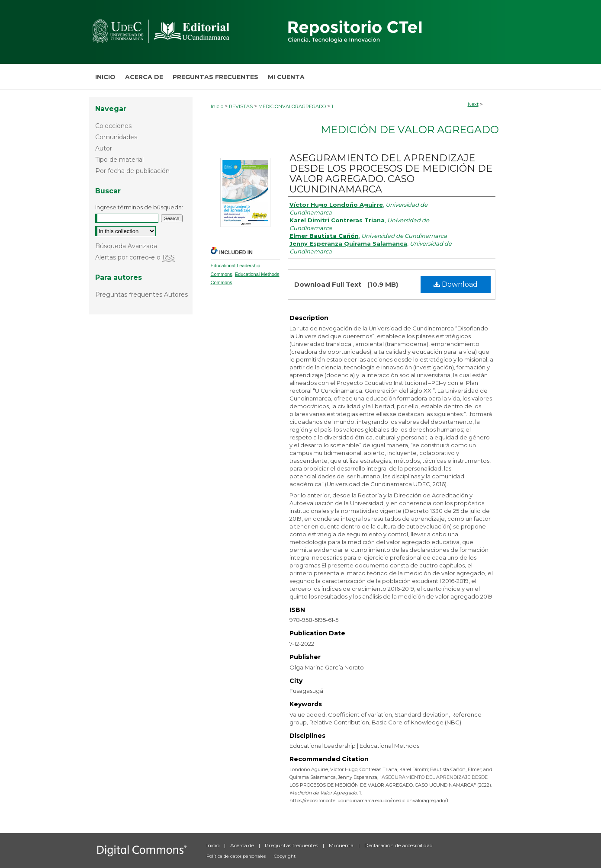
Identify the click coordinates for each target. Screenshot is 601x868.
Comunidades (116, 137)
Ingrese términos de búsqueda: (139, 207)
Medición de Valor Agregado (410, 130)
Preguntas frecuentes (292, 845)
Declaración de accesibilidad (399, 845)
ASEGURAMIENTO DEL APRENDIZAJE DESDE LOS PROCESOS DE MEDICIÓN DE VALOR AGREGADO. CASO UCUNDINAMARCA (391, 174)
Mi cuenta (342, 845)
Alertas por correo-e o (135, 257)
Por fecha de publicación (132, 171)
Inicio (217, 106)
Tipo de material (119, 160)
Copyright (285, 856)
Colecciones (113, 126)
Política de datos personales (237, 856)
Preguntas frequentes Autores (141, 295)
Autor (104, 148)
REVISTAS (241, 106)
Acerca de (243, 845)
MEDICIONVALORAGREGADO (292, 106)
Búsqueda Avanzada (126, 246)
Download (456, 284)
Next (473, 104)
